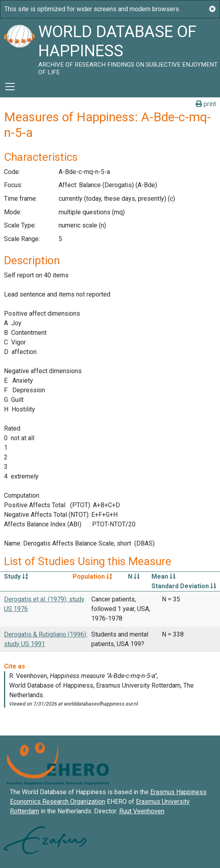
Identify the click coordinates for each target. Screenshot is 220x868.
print (206, 104)
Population (92, 576)
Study (16, 576)
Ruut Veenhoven (142, 811)
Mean (163, 576)
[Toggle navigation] (10, 87)
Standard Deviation (184, 586)
